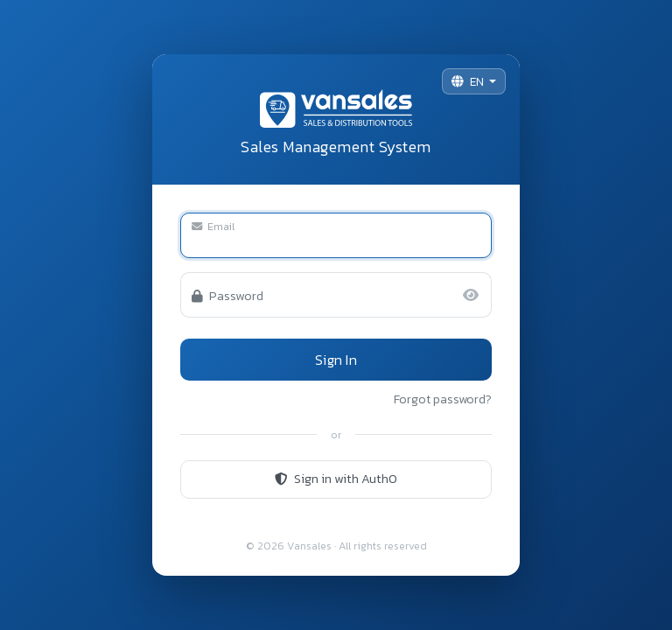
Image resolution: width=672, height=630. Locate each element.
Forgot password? (443, 399)
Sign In (336, 360)
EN (469, 81)
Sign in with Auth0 (336, 479)
